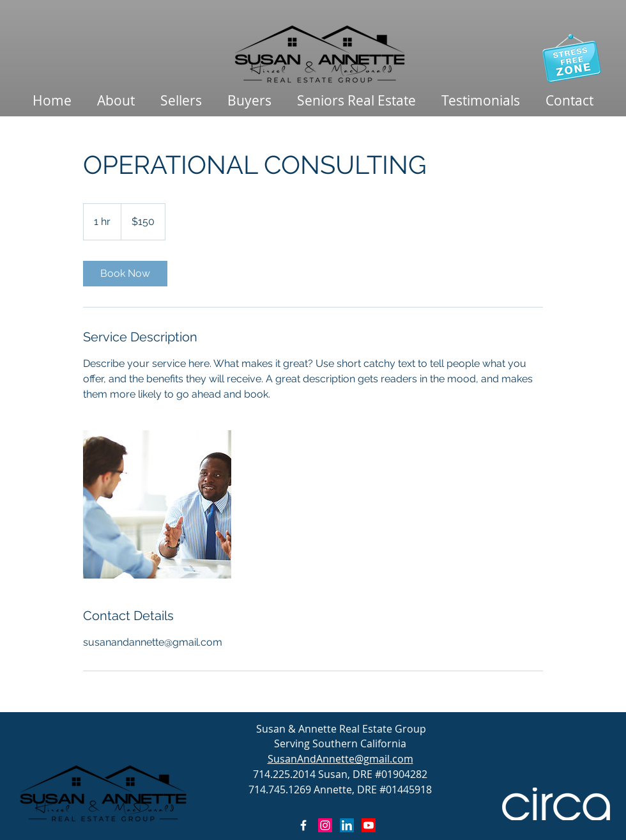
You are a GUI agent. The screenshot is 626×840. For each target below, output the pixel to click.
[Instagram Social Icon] (325, 825)
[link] (125, 274)
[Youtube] (369, 825)
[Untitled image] (157, 504)
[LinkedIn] (347, 825)
